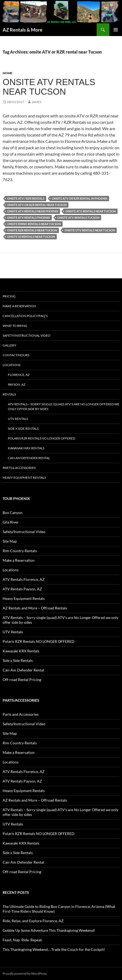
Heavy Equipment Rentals (24, 478)
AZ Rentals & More (23, 30)
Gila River (11, 522)
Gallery (10, 345)
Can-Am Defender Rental (29, 458)
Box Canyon (13, 513)
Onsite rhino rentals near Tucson (34, 224)
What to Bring (15, 326)
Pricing (9, 296)
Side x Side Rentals (23, 429)
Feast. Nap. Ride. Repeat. (23, 940)
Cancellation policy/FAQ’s (25, 316)
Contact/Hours (16, 355)
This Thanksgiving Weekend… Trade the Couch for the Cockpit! (54, 949)
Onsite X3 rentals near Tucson (31, 237)
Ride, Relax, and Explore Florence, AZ (33, 921)
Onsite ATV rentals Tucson (78, 217)
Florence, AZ (19, 375)
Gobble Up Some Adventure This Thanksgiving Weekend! (49, 930)
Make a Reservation (19, 306)
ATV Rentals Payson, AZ (22, 589)
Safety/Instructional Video (27, 335)
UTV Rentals (18, 419)
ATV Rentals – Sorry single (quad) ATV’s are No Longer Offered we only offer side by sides (64, 406)
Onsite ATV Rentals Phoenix (29, 217)
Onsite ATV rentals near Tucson (49, 87)
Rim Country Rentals (20, 551)
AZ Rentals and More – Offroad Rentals (35, 608)
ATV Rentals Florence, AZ (24, 579)
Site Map (10, 541)
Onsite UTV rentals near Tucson (90, 230)
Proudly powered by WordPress (25, 974)
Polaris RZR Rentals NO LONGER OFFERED (42, 438)
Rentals (9, 394)
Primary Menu (116, 30)
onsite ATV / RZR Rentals (26, 198)
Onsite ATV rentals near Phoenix (33, 211)
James (36, 102)
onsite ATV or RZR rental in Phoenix (79, 198)
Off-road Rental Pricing (22, 680)
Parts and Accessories (21, 714)
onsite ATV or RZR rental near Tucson (37, 205)
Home (8, 73)
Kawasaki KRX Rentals (26, 448)
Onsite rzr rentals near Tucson (32, 230)
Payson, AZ (17, 384)
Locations (11, 365)
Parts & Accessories (19, 468)
